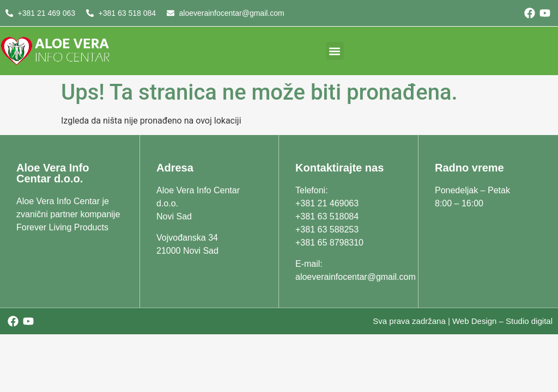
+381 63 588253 (327, 229)
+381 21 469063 (327, 203)
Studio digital (529, 321)
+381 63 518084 (327, 216)
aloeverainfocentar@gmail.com (356, 277)
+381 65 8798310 (329, 243)
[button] (335, 51)
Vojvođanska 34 (187, 238)
